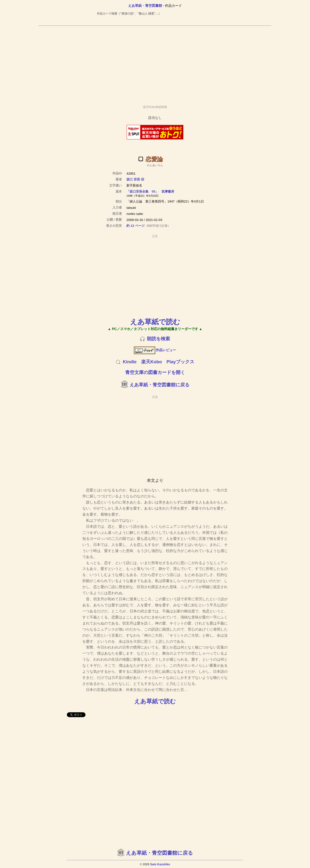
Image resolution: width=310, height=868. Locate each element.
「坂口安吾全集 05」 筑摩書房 (150, 191)
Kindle (130, 362)
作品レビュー (155, 350)
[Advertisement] (155, 63)
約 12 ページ (135, 226)
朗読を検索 (159, 339)
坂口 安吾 (133, 179)
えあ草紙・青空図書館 (145, 6)
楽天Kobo (152, 362)
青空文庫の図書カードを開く (155, 372)
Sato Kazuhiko (160, 864)
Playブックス (180, 362)
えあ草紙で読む (155, 322)
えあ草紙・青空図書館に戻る (159, 385)
